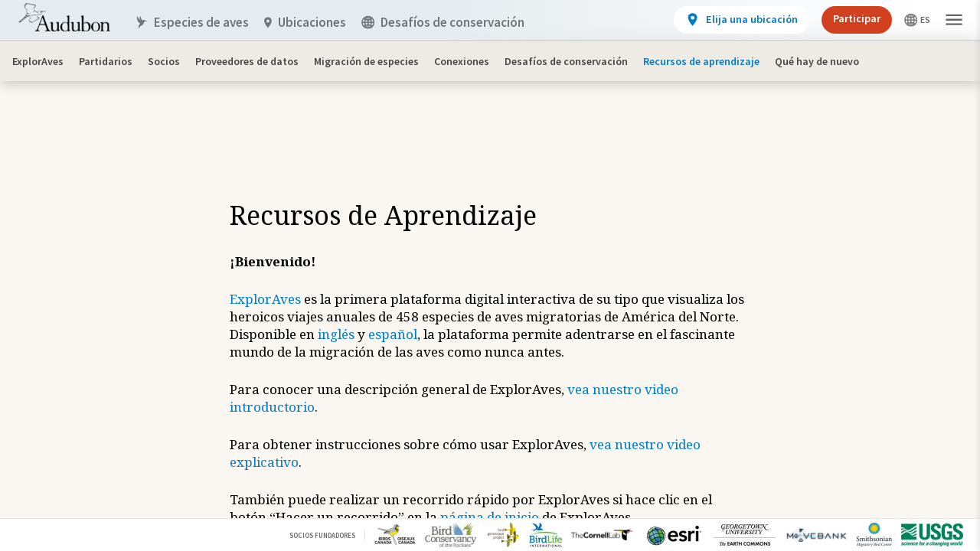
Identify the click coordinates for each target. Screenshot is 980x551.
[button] (954, 20)
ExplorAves (38, 61)
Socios (164, 61)
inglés (336, 334)
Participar (857, 18)
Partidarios (106, 61)
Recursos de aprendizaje (701, 61)
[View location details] (742, 20)
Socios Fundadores (322, 535)
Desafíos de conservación (566, 61)
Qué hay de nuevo (817, 61)
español (393, 334)
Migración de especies (366, 61)
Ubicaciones (305, 23)
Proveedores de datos (247, 61)
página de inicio (490, 517)
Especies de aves (192, 23)
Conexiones (462, 61)
